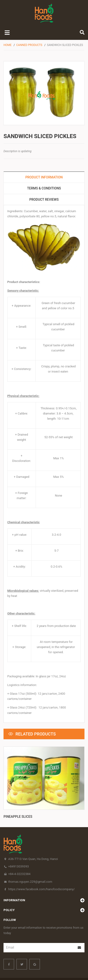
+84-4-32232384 (19, 846)
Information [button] (44, 873)
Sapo (46, 972)
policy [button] (44, 882)
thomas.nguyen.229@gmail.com (30, 854)
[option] (44, 770)
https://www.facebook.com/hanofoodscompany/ (41, 861)
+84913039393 (19, 839)
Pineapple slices (18, 789)
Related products (36, 734)
